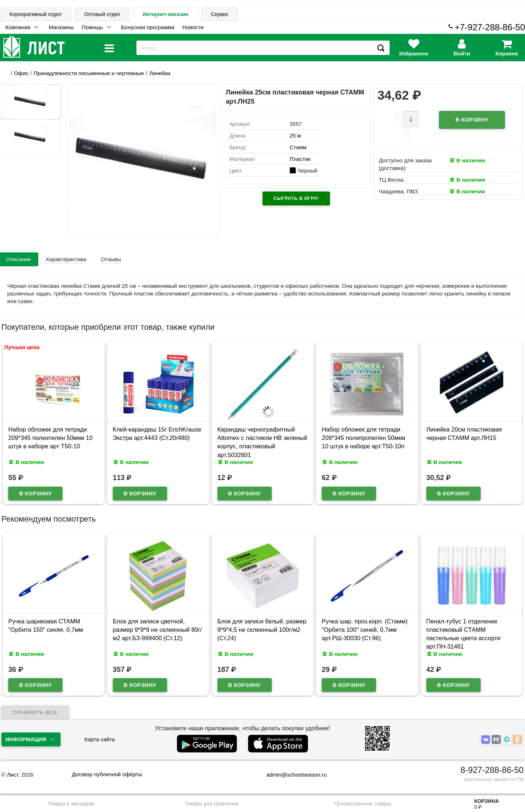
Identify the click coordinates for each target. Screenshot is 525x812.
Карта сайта (100, 739)
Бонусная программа (148, 27)
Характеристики (66, 259)
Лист (13, 775)
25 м (295, 136)
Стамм (298, 147)
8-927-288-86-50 (492, 770)
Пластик (300, 159)
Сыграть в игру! (296, 198)
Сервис (220, 14)
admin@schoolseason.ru (292, 775)
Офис (21, 73)
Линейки (160, 73)
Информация (26, 739)
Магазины (61, 27)
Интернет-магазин (165, 14)
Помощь (92, 27)
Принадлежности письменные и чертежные (89, 73)
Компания (18, 27)
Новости (193, 27)
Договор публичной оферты (107, 774)
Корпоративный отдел (36, 14)
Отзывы (111, 259)
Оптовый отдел (102, 14)
